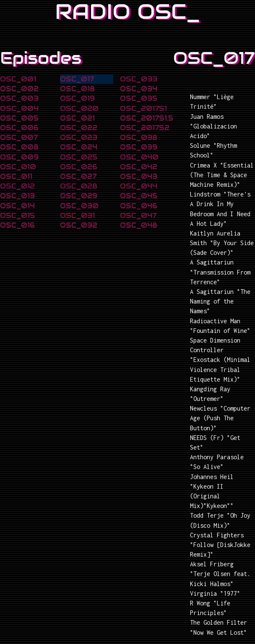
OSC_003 (19, 98)
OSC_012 (17, 186)
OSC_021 (77, 118)
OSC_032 (79, 225)
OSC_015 (17, 216)
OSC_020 (79, 109)
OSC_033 (139, 79)
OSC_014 (17, 206)
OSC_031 (77, 216)
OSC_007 (19, 137)
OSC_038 (139, 137)
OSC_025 (79, 157)
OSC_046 (139, 206)
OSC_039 (139, 147)
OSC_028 (79, 186)
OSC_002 (19, 89)
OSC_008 (19, 147)
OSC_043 (139, 177)
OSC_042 (139, 167)
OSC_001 (18, 79)
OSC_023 (79, 137)
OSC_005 (19, 118)
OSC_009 (19, 157)
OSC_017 (77, 79)
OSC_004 (19, 109)
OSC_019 (77, 98)
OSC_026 (79, 167)
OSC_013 (17, 196)
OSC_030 (79, 206)
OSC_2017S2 (145, 128)
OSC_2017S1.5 (147, 118)
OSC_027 (78, 177)
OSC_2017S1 (143, 109)
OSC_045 (139, 196)
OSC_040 (139, 157)
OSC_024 (79, 147)
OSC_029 (79, 196)
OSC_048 (139, 225)
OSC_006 (19, 128)
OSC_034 (139, 89)
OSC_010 (18, 167)
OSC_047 (138, 216)
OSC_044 (139, 186)
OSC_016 (17, 225)
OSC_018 (77, 89)
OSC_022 (79, 128)
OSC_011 (16, 177)
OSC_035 (139, 98)
